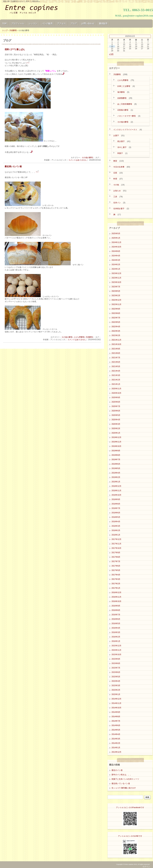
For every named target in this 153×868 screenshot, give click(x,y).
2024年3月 (116, 260)
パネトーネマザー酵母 (127, 116)
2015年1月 (116, 694)
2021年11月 (116, 340)
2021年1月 (116, 384)
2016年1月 (116, 641)
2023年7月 (116, 287)
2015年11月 (116, 650)
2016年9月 (116, 606)
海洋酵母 (121, 92)
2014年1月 (116, 748)
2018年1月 (116, 535)
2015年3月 (116, 686)
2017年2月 (116, 584)
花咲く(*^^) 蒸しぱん (15, 49)
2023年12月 (116, 273)
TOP (5, 24)
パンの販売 (47, 24)
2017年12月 (116, 539)
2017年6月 (116, 566)
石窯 (115, 173)
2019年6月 (116, 464)
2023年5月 (116, 291)
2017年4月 (116, 575)
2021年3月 (116, 375)
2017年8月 (116, 557)
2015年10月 (116, 655)
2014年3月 (116, 739)
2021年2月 (116, 380)
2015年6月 (116, 672)
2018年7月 (116, 508)
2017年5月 (116, 570)
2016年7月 (116, 615)
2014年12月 (116, 699)
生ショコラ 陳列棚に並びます (124, 788)
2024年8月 (116, 251)
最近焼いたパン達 (13, 166)
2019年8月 (116, 455)
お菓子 (116, 136)
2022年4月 (116, 327)
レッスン (33, 24)
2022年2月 (116, 335)
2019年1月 (116, 482)
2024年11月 (116, 242)
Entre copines (37, 10)
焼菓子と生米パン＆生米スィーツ (125, 779)
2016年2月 (116, 637)
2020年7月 (116, 406)
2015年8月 (116, 663)
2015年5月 (116, 677)
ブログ (74, 24)
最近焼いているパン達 (121, 783)
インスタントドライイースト (125, 130)
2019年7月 (116, 460)
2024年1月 (116, 269)
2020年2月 (116, 428)
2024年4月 (116, 256)
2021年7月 (116, 358)
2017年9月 (116, 553)
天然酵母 (89, 337)
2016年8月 (116, 610)
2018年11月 (116, 491)
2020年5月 (116, 415)
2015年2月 (116, 690)
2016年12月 (116, 592)
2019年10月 (116, 446)
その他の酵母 (87, 158)
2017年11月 (116, 544)
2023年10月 (116, 282)
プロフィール (18, 24)
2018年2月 (116, 530)
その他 (116, 185)
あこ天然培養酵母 (125, 104)
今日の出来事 (119, 167)
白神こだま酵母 (124, 86)
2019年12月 (116, 437)
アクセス (62, 24)
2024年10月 (116, 247)
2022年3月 (116, 331)
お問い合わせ (88, 24)
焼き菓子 (121, 141)
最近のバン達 (117, 770)
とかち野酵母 (79, 337)
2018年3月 (116, 526)
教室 (115, 161)
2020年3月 (116, 424)
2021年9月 (116, 349)
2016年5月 (116, 623)
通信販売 (103, 24)
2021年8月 (116, 353)
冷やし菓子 (122, 147)
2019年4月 (116, 473)
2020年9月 (116, 397)
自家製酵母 (122, 98)
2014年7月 (116, 721)
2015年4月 (116, 681)
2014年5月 (116, 730)
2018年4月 (116, 522)
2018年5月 (116, 517)
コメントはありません (78, 160)
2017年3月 (116, 579)
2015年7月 (116, 668)
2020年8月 (116, 402)
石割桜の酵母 (123, 110)
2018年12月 (116, 486)
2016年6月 (116, 619)
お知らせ (117, 191)
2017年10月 (116, 548)
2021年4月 (116, 371)
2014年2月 (116, 743)
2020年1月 (116, 433)
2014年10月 (116, 708)
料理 (115, 179)
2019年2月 (116, 477)
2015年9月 (116, 659)
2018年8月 (116, 504)
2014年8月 (116, 717)
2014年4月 (116, 734)
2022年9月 (116, 309)
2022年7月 (116, 318)
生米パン (117, 203)
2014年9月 (116, 712)
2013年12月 (116, 752)
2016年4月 (116, 628)
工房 (115, 197)
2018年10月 (116, 495)
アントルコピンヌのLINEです (130, 836)
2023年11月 (116, 278)
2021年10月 (116, 344)
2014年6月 (116, 725)
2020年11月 (116, 389)
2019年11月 (116, 442)
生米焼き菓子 (119, 209)
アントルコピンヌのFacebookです (130, 807)
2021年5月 (116, 366)
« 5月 (111, 54)
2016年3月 (116, 632)
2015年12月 (116, 646)
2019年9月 (116, 451)
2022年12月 (116, 300)
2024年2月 (116, 265)
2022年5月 (116, 322)
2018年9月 (116, 499)
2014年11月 (116, 703)
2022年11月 (116, 304)
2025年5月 (116, 234)
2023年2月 (116, 296)
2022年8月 (116, 313)
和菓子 (120, 153)
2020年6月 (116, 411)
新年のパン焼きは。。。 (122, 775)
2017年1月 (116, 588)
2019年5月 (116, 468)
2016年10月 (116, 601)
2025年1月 (116, 238)
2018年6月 (116, 513)
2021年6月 (116, 362)
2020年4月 (116, 420)
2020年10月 (116, 393)
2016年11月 (116, 597)
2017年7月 (116, 561)
